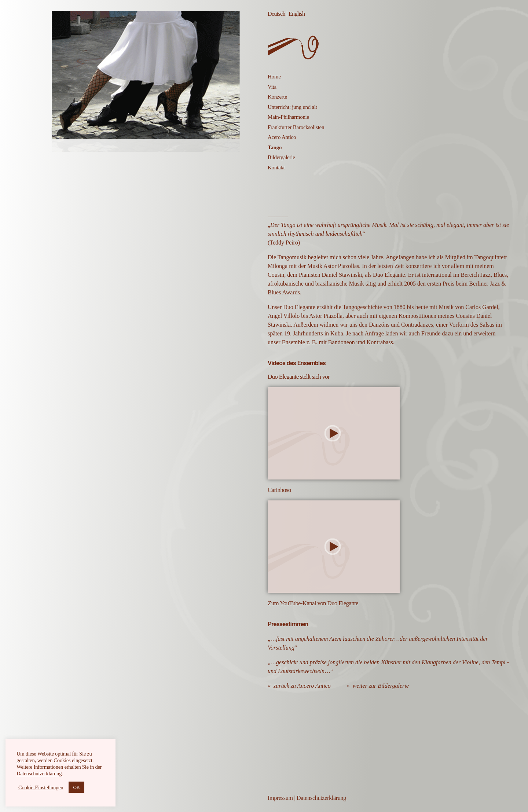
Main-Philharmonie (288, 117)
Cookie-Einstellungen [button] (41, 787)
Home (274, 77)
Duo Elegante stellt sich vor (299, 377)
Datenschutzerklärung (321, 798)
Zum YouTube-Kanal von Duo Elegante (313, 603)
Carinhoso (279, 490)
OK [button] (76, 787)
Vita (272, 87)
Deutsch (276, 14)
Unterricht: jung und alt (292, 107)
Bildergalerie (281, 157)
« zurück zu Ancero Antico (299, 686)
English (297, 14)
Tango (275, 147)
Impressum (280, 798)
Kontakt (276, 168)
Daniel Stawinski (342, 275)
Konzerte (277, 97)
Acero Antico (282, 137)
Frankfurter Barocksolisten (296, 127)
